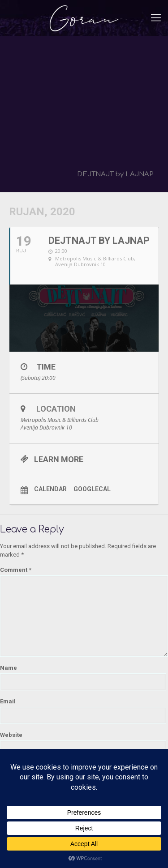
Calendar (50, 489)
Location (56, 409)
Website (11, 735)
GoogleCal (92, 489)
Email (8, 701)
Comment (16, 570)
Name (9, 668)
